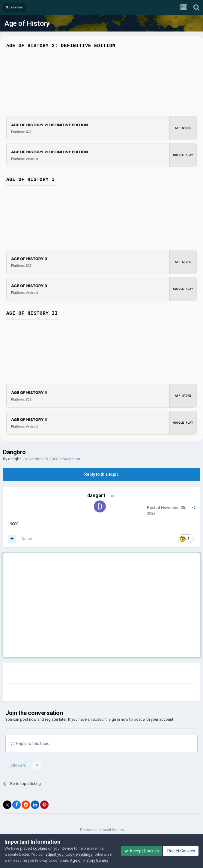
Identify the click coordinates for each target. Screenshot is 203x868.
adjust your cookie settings (69, 854)
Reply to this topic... (31, 743)
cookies (40, 848)
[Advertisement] (78, 598)
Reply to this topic (101, 474)
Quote (27, 539)
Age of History (27, 23)
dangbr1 (15, 459)
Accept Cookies (142, 851)
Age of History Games (89, 860)
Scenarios (71, 459)
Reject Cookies (181, 851)
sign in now (118, 719)
